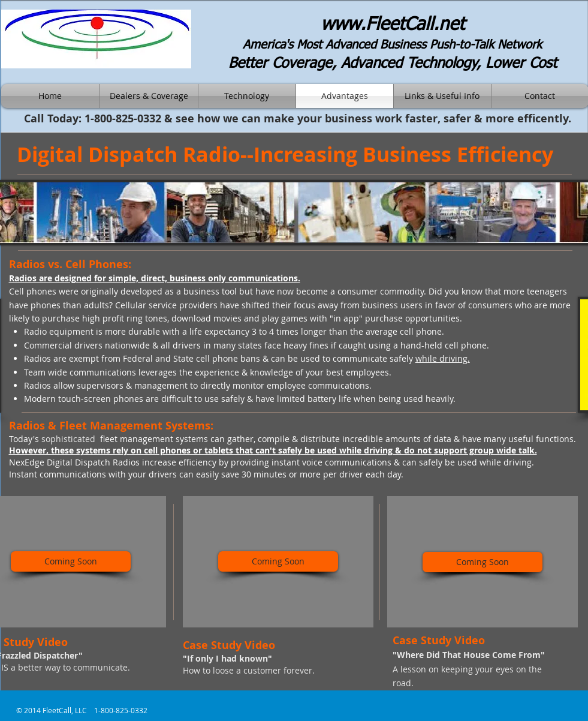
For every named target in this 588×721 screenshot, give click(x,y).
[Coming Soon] (71, 561)
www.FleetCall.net (393, 25)
